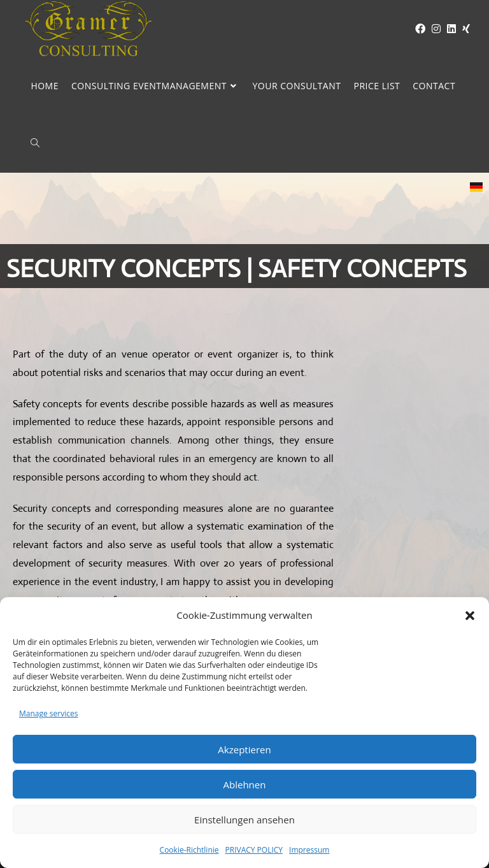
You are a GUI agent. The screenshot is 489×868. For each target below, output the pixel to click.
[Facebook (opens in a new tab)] (417, 29)
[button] (470, 616)
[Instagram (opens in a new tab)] (433, 29)
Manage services (48, 713)
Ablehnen (245, 785)
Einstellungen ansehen (244, 820)
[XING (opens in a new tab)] (463, 29)
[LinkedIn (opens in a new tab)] (448, 29)
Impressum (309, 850)
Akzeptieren (244, 749)
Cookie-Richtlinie (189, 850)
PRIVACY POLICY (254, 850)
